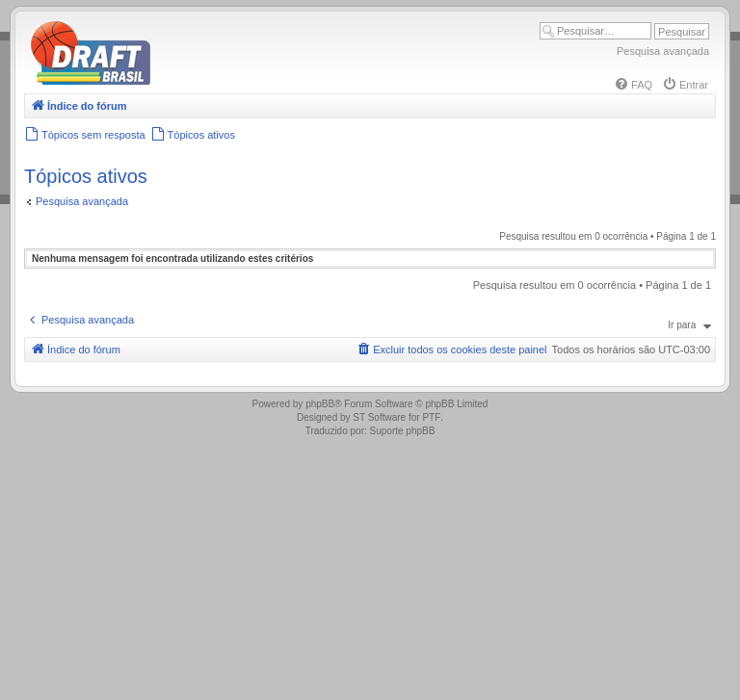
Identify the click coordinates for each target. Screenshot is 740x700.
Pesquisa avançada (663, 51)
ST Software (379, 417)
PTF (431, 417)
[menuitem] (633, 85)
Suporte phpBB (403, 431)
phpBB (320, 404)
